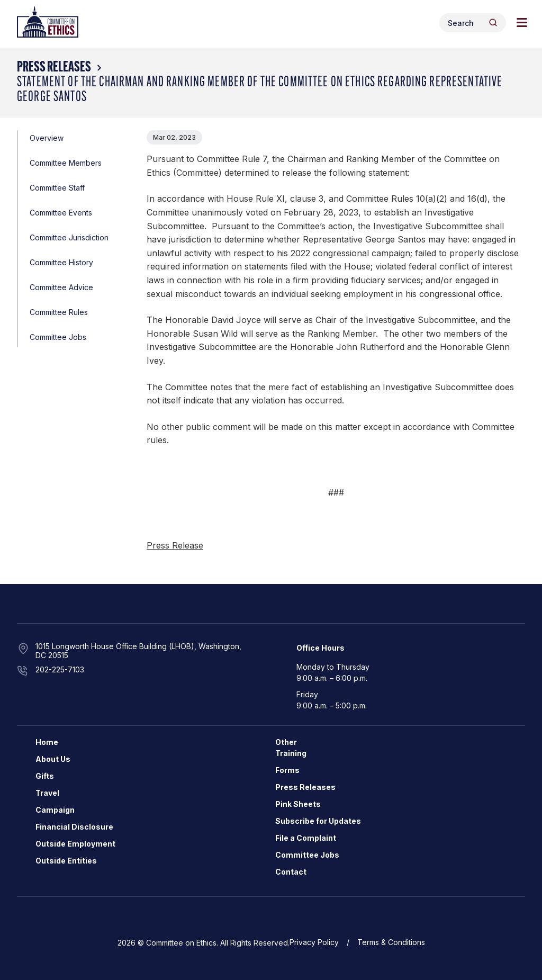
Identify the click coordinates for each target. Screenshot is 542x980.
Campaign (55, 810)
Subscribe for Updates (318, 821)
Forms (287, 770)
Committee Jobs (58, 337)
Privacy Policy (314, 942)
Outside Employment (75, 844)
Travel (47, 793)
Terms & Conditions (391, 942)
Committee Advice (61, 287)
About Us (53, 759)
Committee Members (66, 163)
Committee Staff (57, 188)
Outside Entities (66, 861)
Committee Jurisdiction (69, 237)
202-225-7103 (60, 669)
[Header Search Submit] (493, 23)
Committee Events (61, 213)
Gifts (45, 776)
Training (291, 753)
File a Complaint (306, 838)
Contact (291, 872)
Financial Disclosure (74, 827)
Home (47, 742)
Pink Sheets (298, 804)
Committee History (61, 262)
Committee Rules (59, 312)
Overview (47, 138)
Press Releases (54, 68)
